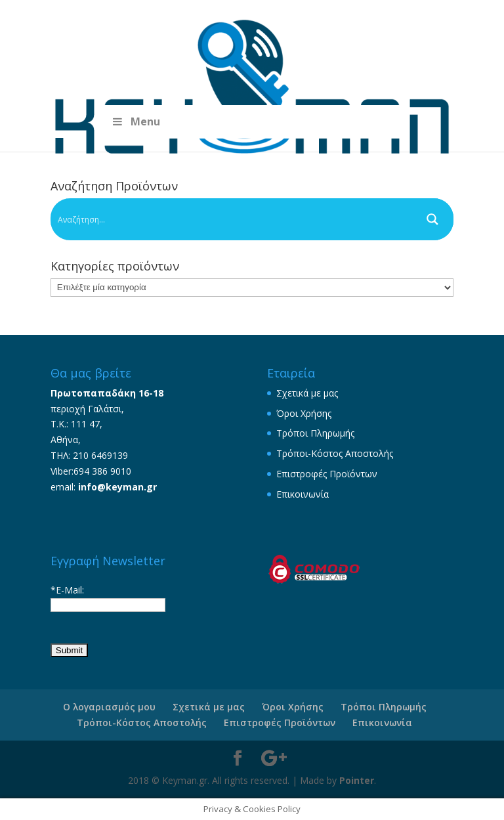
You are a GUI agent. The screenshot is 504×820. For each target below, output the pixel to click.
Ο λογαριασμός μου (109, 707)
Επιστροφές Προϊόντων (327, 474)
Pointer (357, 780)
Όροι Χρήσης (304, 413)
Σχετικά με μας (307, 393)
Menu (135, 121)
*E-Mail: (67, 590)
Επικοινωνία (303, 494)
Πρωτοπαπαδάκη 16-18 (107, 393)
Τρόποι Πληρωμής (315, 433)
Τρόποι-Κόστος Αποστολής (335, 453)
